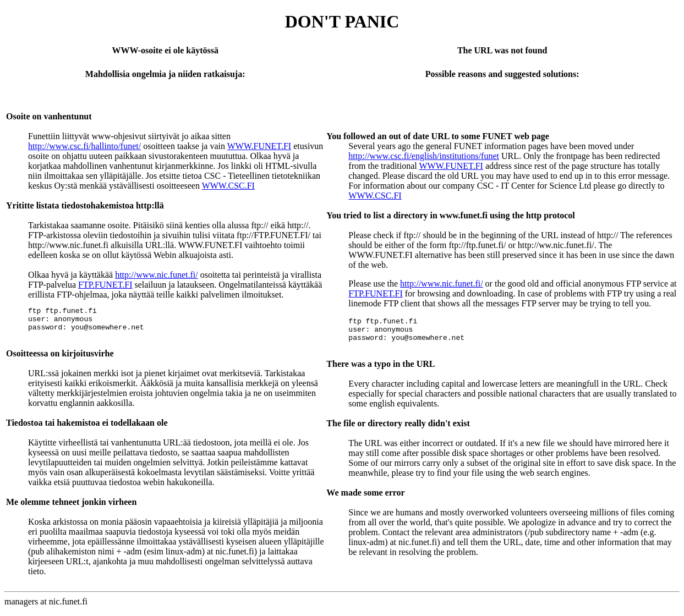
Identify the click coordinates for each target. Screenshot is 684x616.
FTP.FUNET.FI (105, 285)
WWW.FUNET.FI (259, 146)
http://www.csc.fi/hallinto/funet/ (84, 146)
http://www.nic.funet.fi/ (157, 275)
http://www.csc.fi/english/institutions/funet (424, 156)
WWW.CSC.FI (228, 186)
